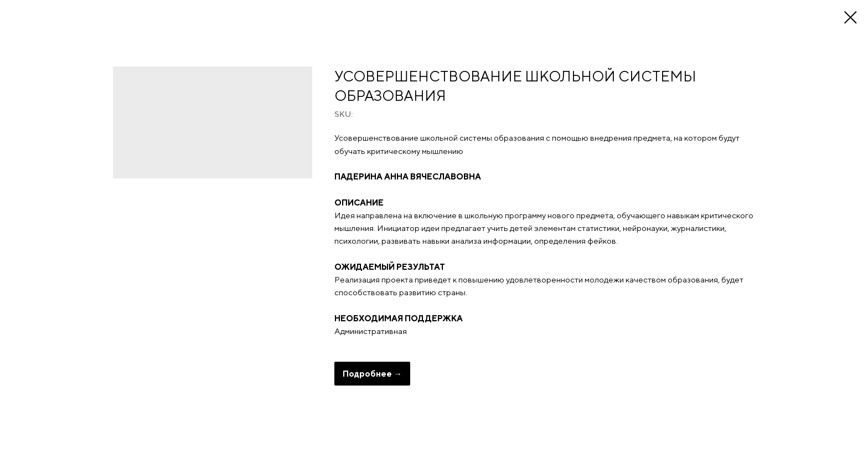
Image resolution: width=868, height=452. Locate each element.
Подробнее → (372, 374)
